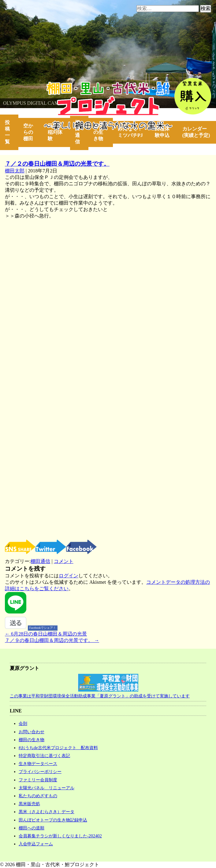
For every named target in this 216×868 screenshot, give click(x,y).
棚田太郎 (15, 171)
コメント (64, 561)
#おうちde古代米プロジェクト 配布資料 (58, 748)
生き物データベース (38, 764)
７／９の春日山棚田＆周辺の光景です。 (52, 640)
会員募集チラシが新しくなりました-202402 (60, 836)
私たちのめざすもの (38, 796)
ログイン (69, 576)
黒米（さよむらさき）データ (47, 812)
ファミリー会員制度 (38, 780)
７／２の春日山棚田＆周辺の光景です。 (57, 164)
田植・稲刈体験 (55, 132)
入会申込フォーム (36, 844)
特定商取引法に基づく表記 (44, 756)
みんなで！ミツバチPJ (130, 132)
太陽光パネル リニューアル (47, 788)
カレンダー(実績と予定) (196, 132)
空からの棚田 (28, 132)
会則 (23, 723)
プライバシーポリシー (40, 772)
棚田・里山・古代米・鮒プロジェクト (42, 84)
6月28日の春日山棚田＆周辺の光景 (46, 634)
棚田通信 (77, 132)
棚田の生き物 (98, 132)
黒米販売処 (29, 804)
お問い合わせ (32, 732)
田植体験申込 (165, 132)
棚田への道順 (32, 828)
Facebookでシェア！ (43, 628)
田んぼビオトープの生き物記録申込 (53, 820)
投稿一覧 (7, 132)
